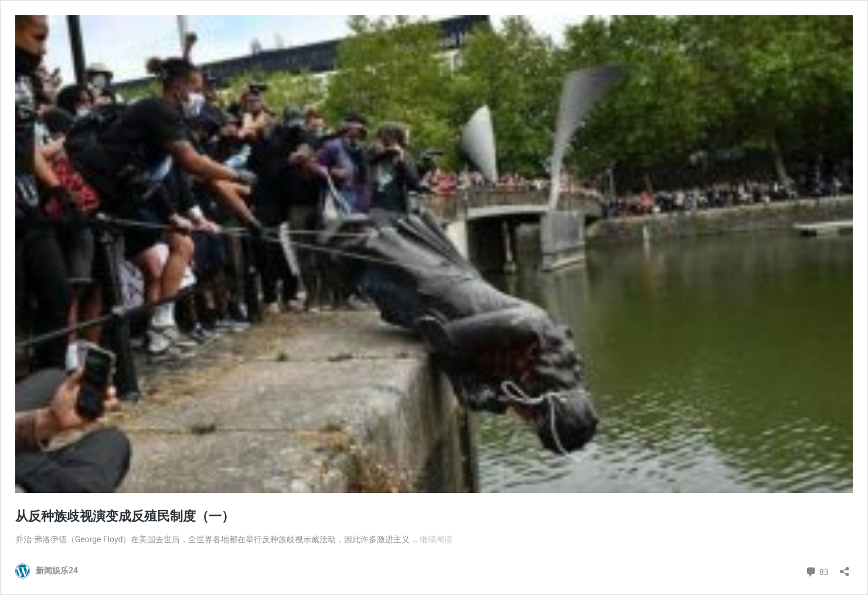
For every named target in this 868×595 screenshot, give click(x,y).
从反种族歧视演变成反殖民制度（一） (125, 516)
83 (817, 571)
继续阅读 (436, 539)
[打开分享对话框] (845, 568)
